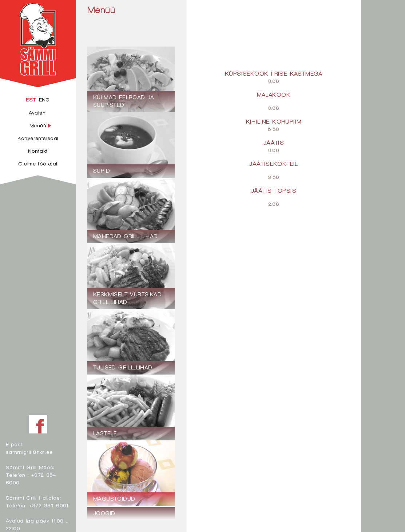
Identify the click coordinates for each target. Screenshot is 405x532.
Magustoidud (225, 10)
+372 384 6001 (49, 505)
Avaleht (38, 113)
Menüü (101, 10)
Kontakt (38, 151)
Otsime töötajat (38, 164)
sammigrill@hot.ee (29, 452)
